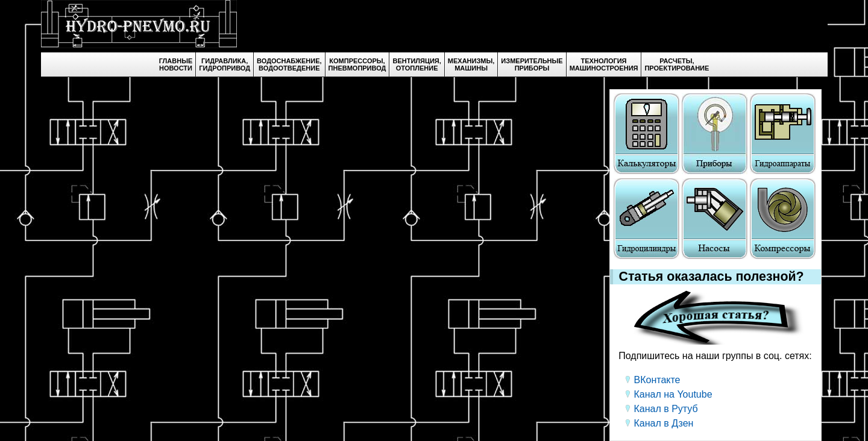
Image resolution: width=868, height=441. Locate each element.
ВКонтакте (657, 380)
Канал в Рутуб (666, 409)
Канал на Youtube (673, 394)
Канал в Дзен (664, 423)
